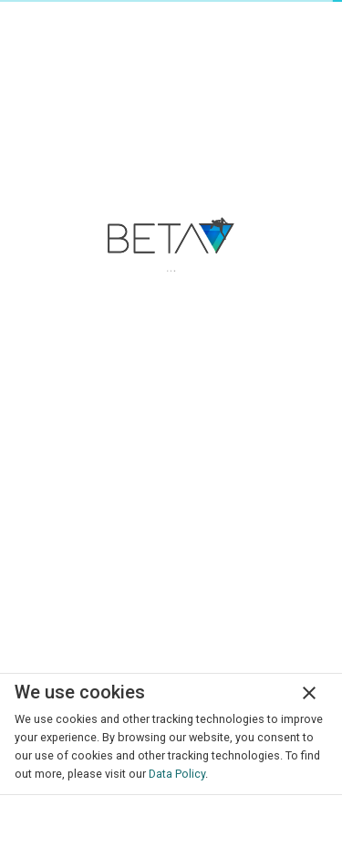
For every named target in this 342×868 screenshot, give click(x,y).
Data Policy (177, 774)
